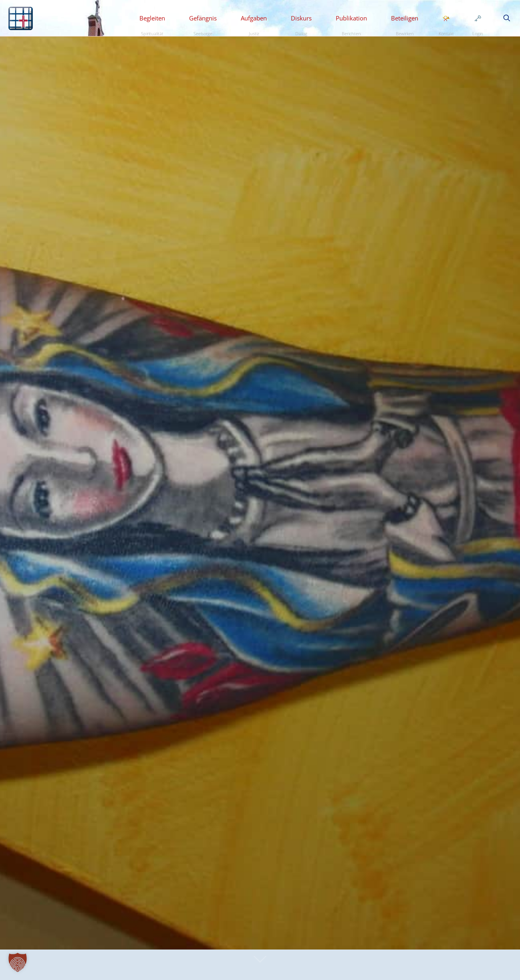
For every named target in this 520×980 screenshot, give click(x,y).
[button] (18, 962)
